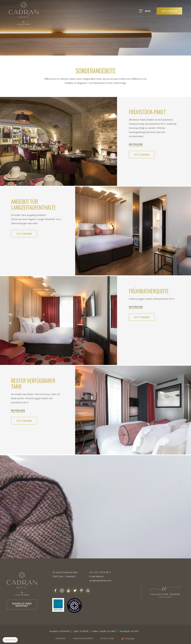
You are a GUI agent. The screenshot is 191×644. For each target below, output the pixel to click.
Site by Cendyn (107, 638)
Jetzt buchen (142, 155)
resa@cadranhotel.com (100, 581)
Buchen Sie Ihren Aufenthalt (22, 605)
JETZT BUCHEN (169, 11)
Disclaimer (60, 638)
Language (130, 638)
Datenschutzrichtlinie (83, 638)
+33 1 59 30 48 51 (102, 572)
